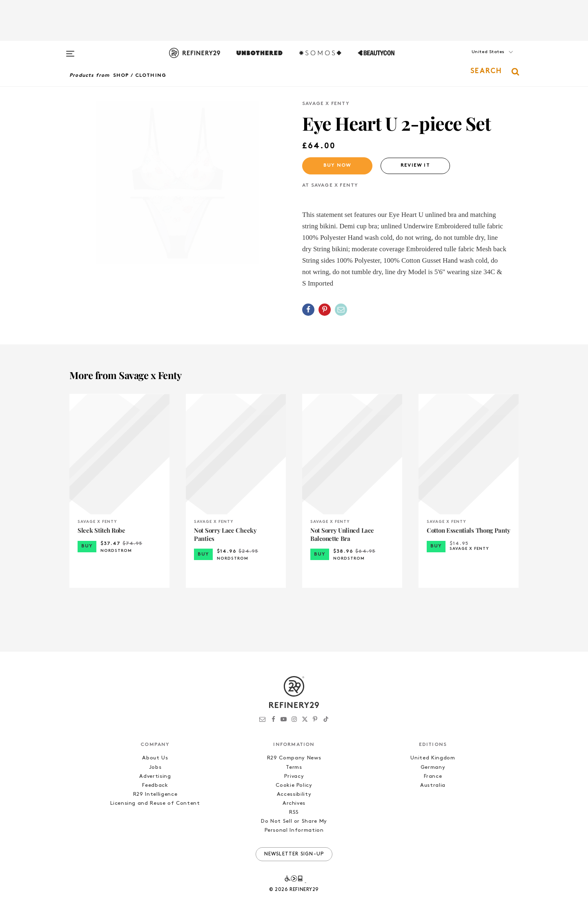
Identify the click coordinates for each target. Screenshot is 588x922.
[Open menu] (70, 50)
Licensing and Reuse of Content (155, 803)
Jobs (155, 767)
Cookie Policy (294, 785)
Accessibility (294, 794)
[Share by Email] (341, 310)
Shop (121, 76)
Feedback (155, 785)
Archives (294, 803)
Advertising (155, 776)
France (433, 776)
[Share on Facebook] (308, 310)
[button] (478, 60)
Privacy (294, 776)
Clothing (151, 76)
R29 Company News (294, 758)
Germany (433, 767)
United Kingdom (433, 758)
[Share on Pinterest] (325, 310)
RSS (294, 812)
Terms (294, 767)
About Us (155, 758)
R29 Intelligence (155, 794)
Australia (433, 785)
